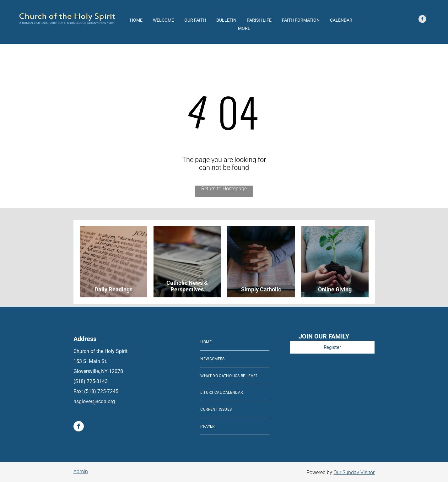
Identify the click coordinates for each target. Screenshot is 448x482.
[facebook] (422, 20)
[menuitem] (235, 342)
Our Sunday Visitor (354, 472)
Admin (81, 471)
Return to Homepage (224, 189)
